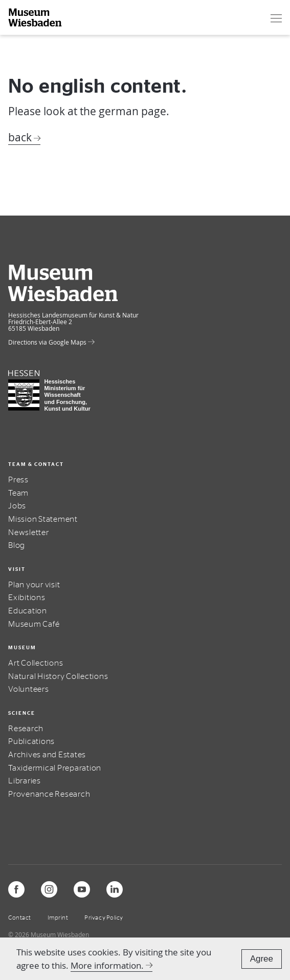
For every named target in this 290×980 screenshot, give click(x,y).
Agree (262, 959)
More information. (107, 965)
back (20, 137)
